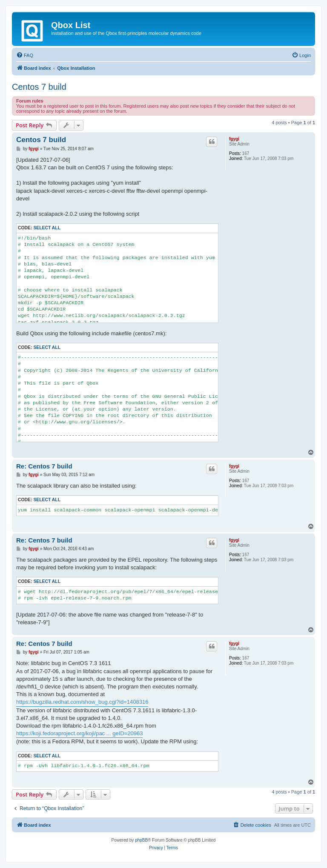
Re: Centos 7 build (44, 466)
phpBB (141, 840)
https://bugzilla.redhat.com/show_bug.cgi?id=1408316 (82, 702)
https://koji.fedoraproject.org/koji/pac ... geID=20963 (79, 733)
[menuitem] (25, 55)
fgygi (234, 139)
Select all (47, 228)
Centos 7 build (39, 87)
